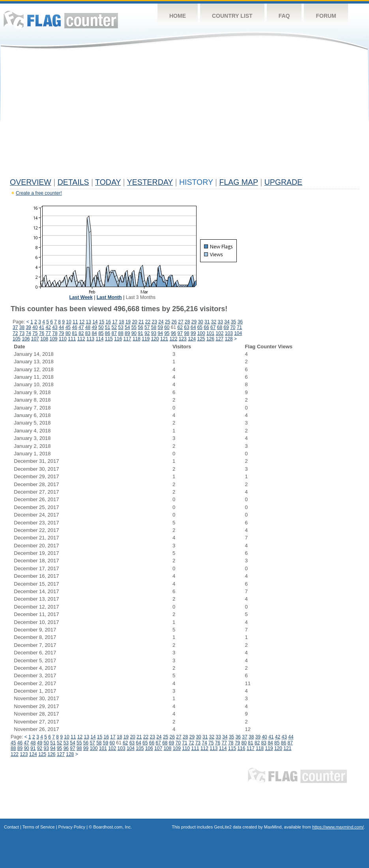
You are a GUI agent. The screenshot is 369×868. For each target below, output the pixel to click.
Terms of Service (39, 827)
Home (178, 16)
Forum (326, 16)
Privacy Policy (72, 827)
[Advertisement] (184, 115)
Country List (232, 16)
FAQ (284, 16)
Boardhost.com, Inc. (112, 827)
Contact (11, 827)
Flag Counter (61, 20)
